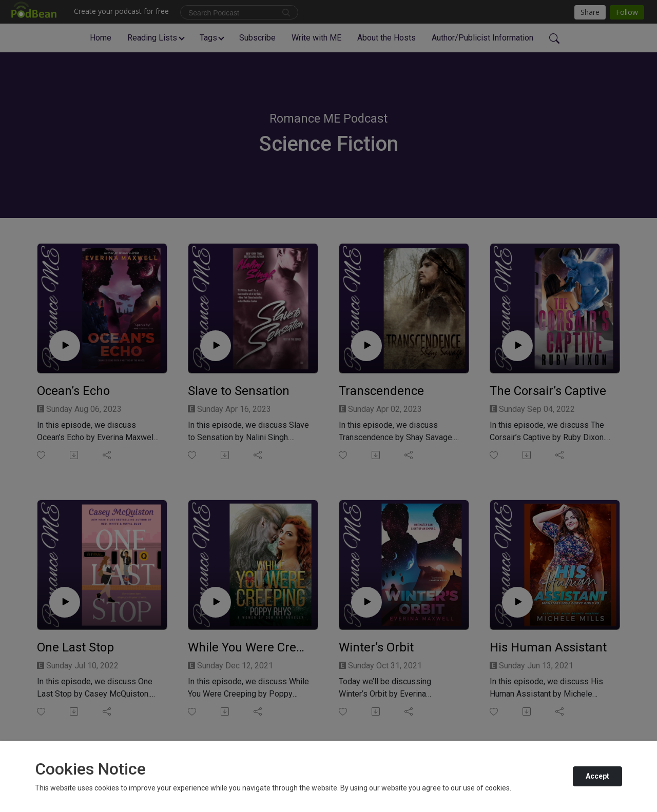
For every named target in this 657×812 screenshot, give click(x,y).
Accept (597, 776)
